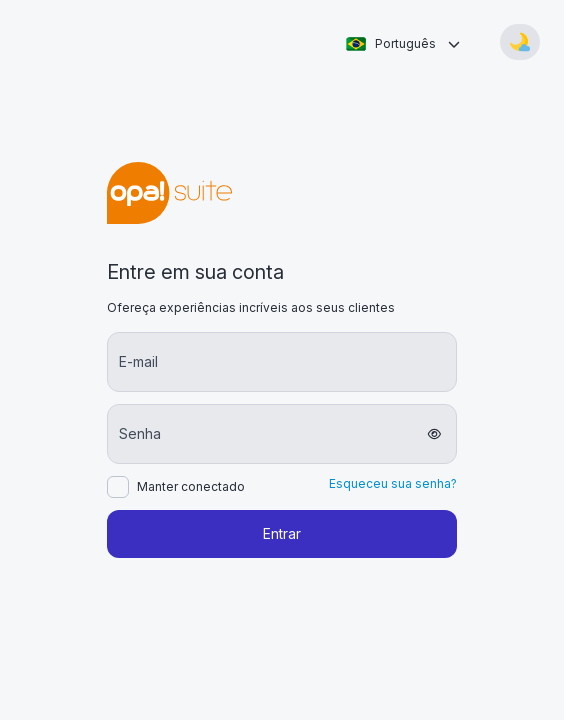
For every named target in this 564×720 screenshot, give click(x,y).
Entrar (282, 533)
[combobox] (402, 44)
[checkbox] (118, 487)
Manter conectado (191, 487)
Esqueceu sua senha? (393, 483)
